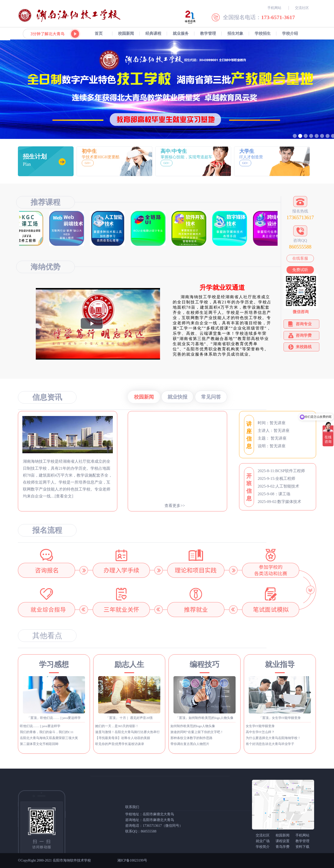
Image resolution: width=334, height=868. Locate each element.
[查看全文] (64, 496)
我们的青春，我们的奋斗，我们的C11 (47, 732)
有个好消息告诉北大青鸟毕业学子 (270, 744)
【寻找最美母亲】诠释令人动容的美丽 (123, 738)
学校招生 (263, 33)
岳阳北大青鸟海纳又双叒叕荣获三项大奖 (49, 738)
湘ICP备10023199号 (132, 860)
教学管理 (208, 33)
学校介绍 (290, 33)
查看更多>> (175, 506)
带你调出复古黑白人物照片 (190, 744)
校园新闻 (126, 33)
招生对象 (235, 33)
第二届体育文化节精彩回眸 (39, 744)
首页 (99, 33)
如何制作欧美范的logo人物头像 (193, 726)
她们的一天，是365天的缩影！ (117, 726)
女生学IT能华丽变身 (260, 726)
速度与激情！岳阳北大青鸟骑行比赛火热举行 (127, 732)
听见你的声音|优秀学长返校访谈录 (120, 744)
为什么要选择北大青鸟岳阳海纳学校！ (273, 738)
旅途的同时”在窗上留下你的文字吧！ (197, 732)
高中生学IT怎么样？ (260, 732)
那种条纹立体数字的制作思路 (191, 738)
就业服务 (181, 33)
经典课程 (153, 33)
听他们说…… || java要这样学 (40, 726)
